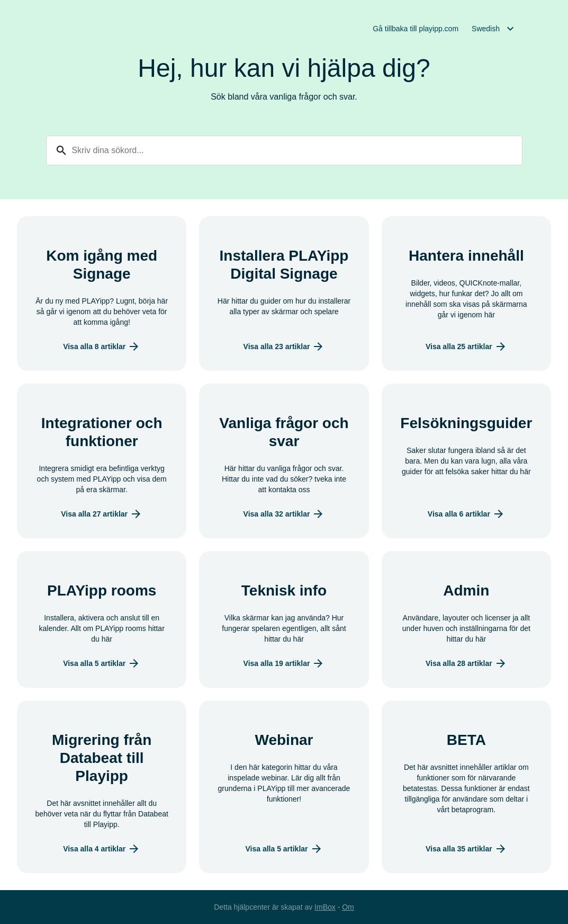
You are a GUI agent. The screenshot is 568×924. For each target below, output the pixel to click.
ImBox (325, 907)
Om (348, 907)
